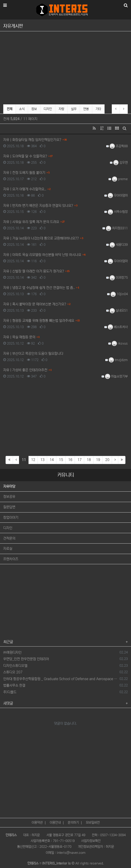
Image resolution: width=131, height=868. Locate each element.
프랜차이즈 (11, 559)
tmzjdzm (118, 360)
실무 (74, 109)
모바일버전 (93, 819)
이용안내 (55, 819)
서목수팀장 (118, 212)
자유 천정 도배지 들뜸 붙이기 (24, 173)
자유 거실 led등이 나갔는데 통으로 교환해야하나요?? (41, 238)
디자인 (48, 109)
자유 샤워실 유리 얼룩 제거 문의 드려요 (31, 222)
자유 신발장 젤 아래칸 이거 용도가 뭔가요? (34, 271)
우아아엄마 (118, 195)
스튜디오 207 (13, 672)
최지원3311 (117, 228)
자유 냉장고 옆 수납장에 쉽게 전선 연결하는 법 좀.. (39, 288)
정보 (34, 109)
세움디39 (119, 245)
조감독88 (119, 146)
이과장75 (119, 278)
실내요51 (119, 311)
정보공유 (9, 497)
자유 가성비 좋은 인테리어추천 (25, 370)
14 (52, 460)
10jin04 (119, 294)
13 (42, 460)
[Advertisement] (65, 67)
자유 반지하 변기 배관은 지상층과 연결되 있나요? (38, 206)
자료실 (8, 549)
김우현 (121, 163)
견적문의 (9, 538)
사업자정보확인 (91, 838)
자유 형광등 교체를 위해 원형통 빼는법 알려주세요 (39, 321)
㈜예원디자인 (12, 652)
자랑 (61, 109)
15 (61, 460)
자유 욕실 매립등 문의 (19, 337)
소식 (22, 109)
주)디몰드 (10, 692)
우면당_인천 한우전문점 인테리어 (26, 659)
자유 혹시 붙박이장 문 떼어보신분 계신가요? (35, 304)
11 (25, 460)
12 (33, 460)
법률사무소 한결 (14, 685)
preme (120, 179)
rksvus (120, 343)
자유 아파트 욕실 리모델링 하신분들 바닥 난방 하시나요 (42, 255)
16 (70, 460)
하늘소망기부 (116, 376)
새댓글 (8, 703)
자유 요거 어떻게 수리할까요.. (25, 189)
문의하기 (73, 819)
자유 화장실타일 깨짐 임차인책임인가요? (32, 140)
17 (80, 460)
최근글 (8, 642)
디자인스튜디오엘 (15, 666)
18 (89, 460)
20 (107, 460)
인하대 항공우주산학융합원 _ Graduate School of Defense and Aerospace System (61, 679)
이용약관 (37, 819)
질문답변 (9, 507)
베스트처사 (118, 327)
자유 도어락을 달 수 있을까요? (25, 156)
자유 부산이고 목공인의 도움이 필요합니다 (33, 354)
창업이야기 (11, 517)
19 (98, 460)
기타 (98, 109)
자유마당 (9, 486)
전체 (10, 109)
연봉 (86, 109)
